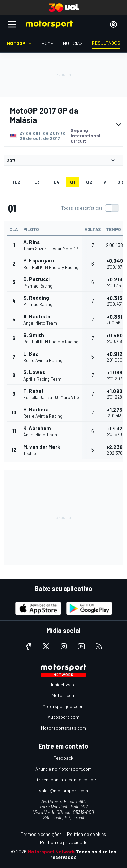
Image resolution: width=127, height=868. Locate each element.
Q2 (89, 182)
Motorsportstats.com (63, 728)
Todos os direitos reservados (83, 854)
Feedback (63, 758)
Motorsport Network (51, 852)
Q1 (73, 182)
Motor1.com (64, 695)
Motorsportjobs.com (63, 706)
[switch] (90, 208)
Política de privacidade (64, 842)
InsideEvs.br (63, 684)
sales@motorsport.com (63, 790)
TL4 (55, 182)
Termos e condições (41, 834)
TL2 (16, 182)
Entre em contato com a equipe (64, 780)
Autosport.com (63, 717)
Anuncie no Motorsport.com (63, 769)
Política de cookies (87, 834)
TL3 (35, 182)
